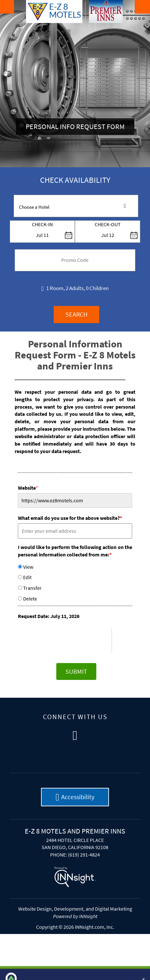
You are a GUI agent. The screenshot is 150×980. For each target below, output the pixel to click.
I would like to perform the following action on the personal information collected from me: (75, 551)
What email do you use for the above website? (70, 518)
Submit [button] (76, 671)
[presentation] (75, 641)
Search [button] (76, 314)
